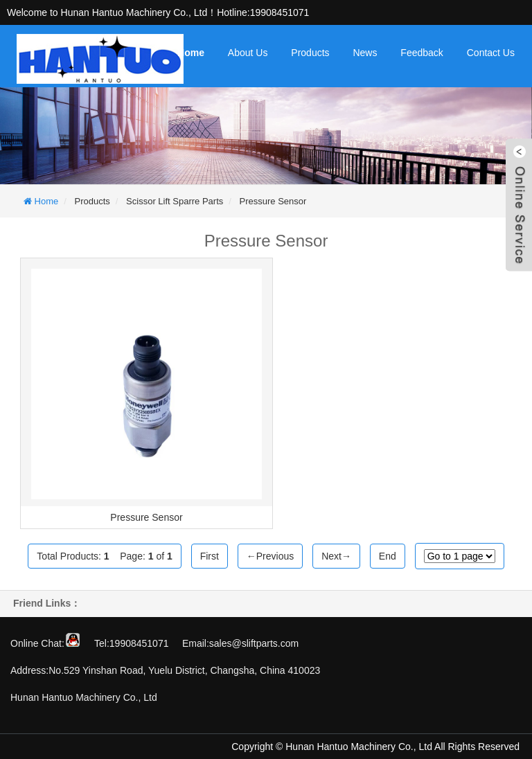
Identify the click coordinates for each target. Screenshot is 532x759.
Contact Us (491, 53)
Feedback (422, 53)
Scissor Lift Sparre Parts (175, 201)
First (210, 556)
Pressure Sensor (273, 201)
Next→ (336, 556)
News (365, 53)
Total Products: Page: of (104, 556)
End (388, 556)
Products (310, 53)
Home (191, 53)
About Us (248, 53)
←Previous (270, 556)
